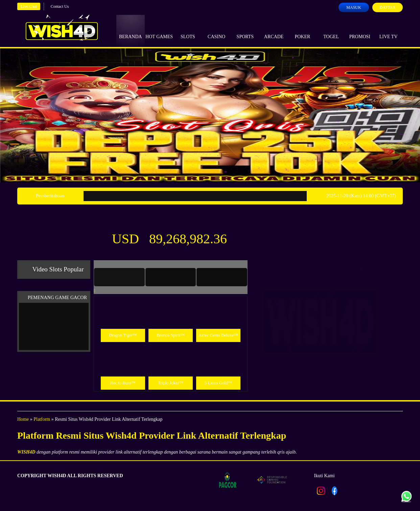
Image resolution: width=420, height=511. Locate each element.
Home (23, 419)
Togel (331, 30)
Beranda (131, 30)
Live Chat (29, 6)
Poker (302, 30)
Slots (188, 30)
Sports (245, 30)
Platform (42, 419)
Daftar (387, 7)
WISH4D (26, 452)
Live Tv (389, 30)
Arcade (274, 30)
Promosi (360, 30)
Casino (216, 30)
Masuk (354, 7)
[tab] (119, 277)
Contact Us (60, 6)
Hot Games (159, 30)
